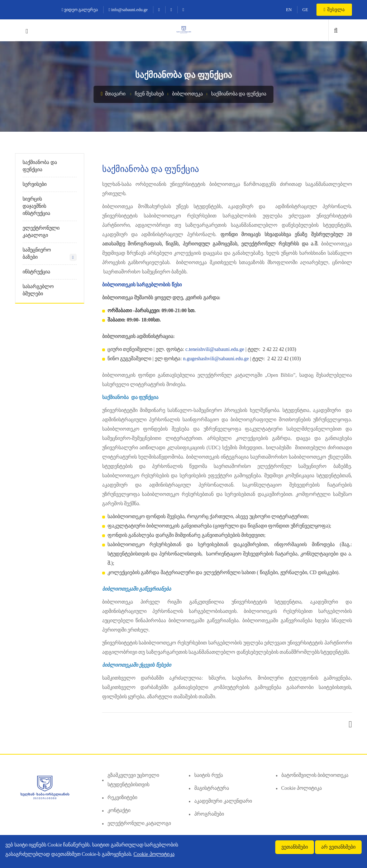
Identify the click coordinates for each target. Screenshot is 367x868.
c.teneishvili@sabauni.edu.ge (215, 349)
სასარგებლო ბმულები (38, 290)
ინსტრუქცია (36, 272)
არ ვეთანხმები (338, 847)
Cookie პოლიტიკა (302, 788)
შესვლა (334, 10)
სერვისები (35, 184)
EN (289, 10)
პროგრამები (209, 814)
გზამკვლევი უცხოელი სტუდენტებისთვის (134, 780)
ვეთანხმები (295, 847)
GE (305, 10)
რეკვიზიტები (122, 797)
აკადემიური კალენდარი (223, 801)
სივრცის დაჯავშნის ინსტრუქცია (36, 206)
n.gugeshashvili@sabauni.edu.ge (216, 359)
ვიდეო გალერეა (80, 10)
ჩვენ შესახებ (149, 94)
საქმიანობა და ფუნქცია (239, 94)
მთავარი (113, 94)
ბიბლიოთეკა (187, 94)
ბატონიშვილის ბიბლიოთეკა (315, 775)
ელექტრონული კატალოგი (41, 232)
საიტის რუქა (209, 775)
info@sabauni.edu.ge (128, 10)
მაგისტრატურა (212, 788)
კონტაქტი (119, 810)
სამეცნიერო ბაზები (37, 254)
